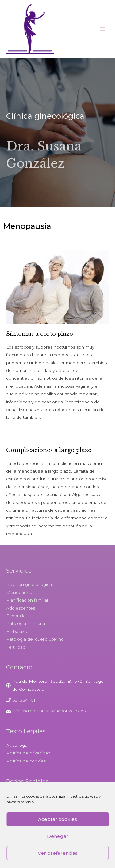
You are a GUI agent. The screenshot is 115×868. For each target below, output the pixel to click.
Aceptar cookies (57, 819)
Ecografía (16, 616)
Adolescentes (21, 608)
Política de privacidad (28, 753)
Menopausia (19, 592)
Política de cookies (26, 761)
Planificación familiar (27, 600)
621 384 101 (24, 700)
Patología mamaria (26, 623)
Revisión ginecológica (29, 584)
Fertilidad (16, 647)
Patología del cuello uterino (35, 639)
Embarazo (17, 631)
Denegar (58, 836)
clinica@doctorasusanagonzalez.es (49, 711)
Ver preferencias (58, 853)
